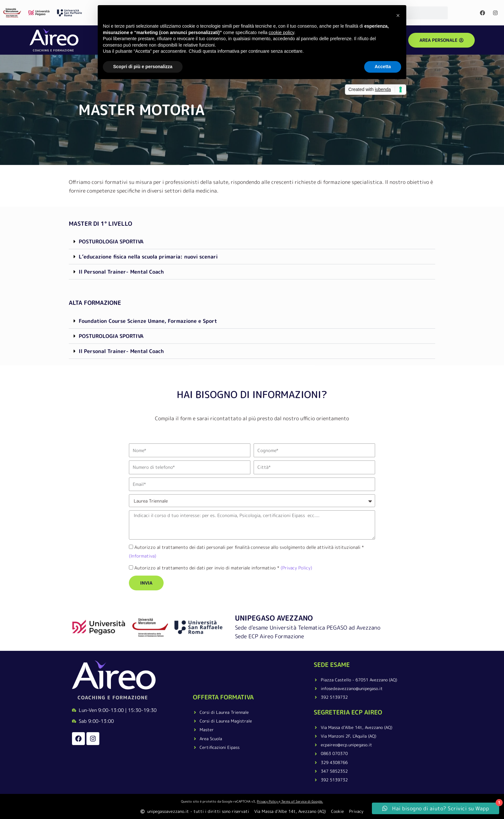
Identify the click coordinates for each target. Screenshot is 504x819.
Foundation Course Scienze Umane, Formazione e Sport (148, 321)
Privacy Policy (267, 801)
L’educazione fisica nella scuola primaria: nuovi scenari (148, 257)
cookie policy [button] (281, 32)
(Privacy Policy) (296, 568)
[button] (252, 242)
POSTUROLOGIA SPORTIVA (111, 241)
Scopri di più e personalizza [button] (143, 67)
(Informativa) (143, 556)
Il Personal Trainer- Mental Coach (121, 272)
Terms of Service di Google (302, 801)
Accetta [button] (383, 67)
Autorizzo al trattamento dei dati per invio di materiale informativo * (223, 568)
